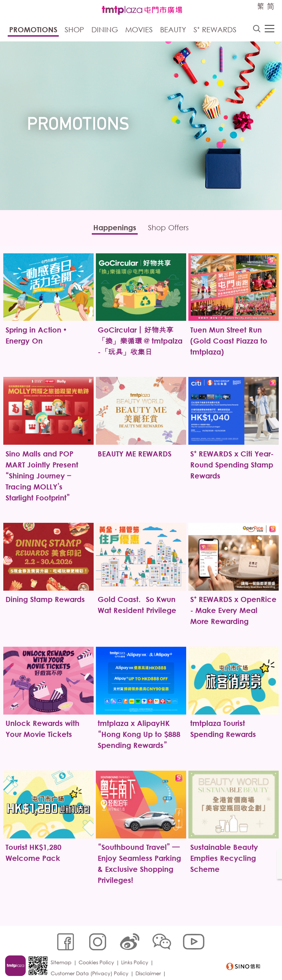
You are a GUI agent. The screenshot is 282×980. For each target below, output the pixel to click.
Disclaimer (150, 957)
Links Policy (136, 946)
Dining (105, 30)
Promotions (33, 30)
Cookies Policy (98, 946)
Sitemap (63, 946)
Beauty (173, 30)
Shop (74, 30)
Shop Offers (172, 229)
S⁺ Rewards (215, 30)
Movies (139, 30)
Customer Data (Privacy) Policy (91, 957)
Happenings (111, 229)
